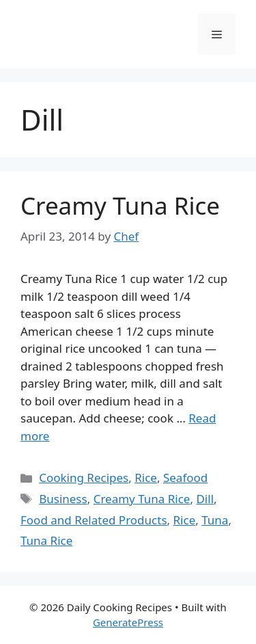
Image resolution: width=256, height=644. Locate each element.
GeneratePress (128, 622)
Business (63, 499)
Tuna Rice (46, 540)
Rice (146, 478)
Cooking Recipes (84, 478)
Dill (205, 499)
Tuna (215, 520)
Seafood (185, 478)
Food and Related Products (94, 520)
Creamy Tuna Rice (120, 205)
